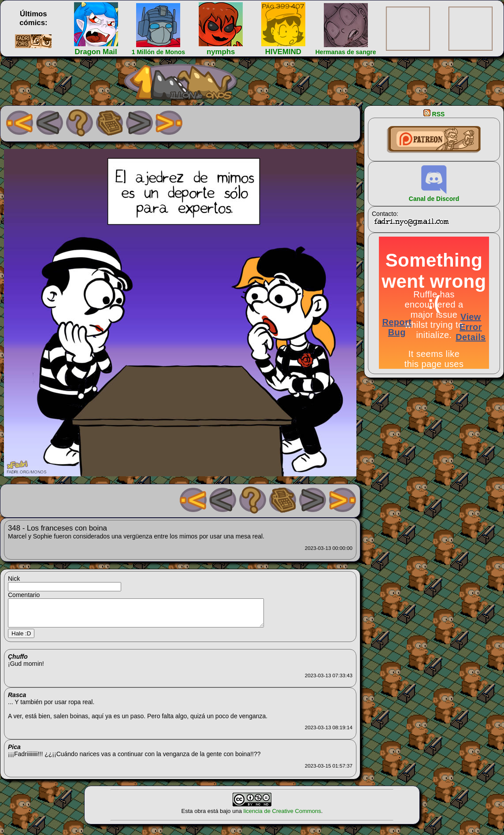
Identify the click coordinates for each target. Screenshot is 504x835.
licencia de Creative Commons (282, 816)
